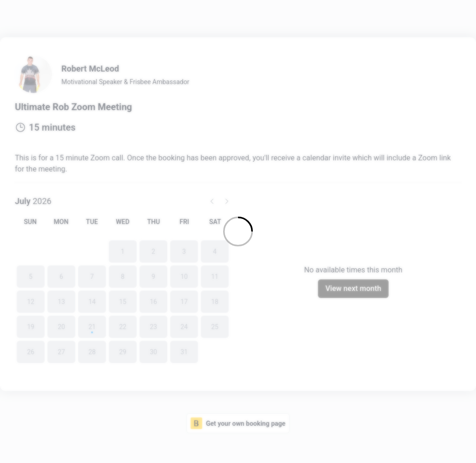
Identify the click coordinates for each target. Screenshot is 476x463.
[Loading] (238, 231)
